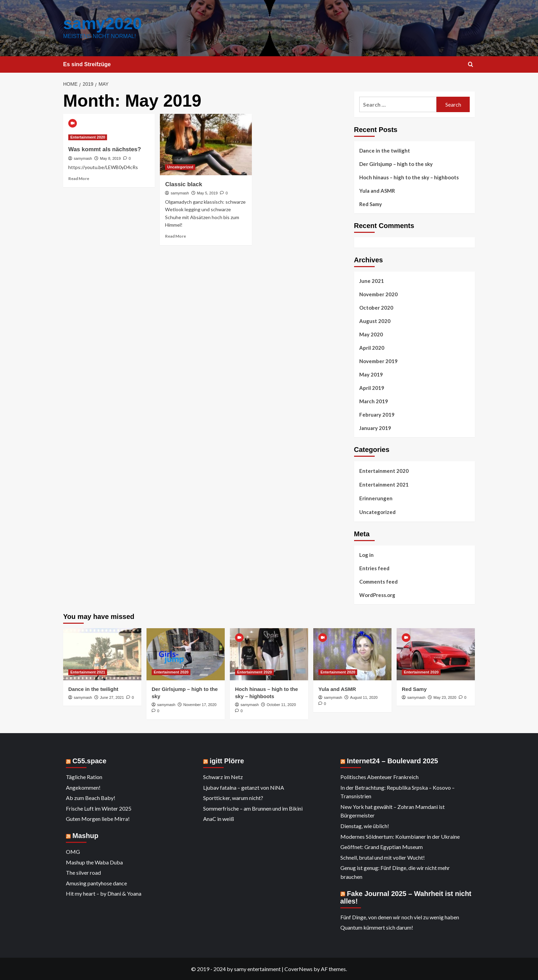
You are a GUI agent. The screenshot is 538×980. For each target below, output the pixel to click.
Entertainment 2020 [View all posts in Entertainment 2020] (88, 137)
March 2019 (374, 401)
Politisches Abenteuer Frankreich (379, 777)
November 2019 (378, 361)
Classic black (184, 184)
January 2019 (375, 428)
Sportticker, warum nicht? (233, 798)
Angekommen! (83, 787)
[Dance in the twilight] (102, 654)
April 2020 (372, 348)
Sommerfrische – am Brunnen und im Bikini (253, 808)
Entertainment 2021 (384, 485)
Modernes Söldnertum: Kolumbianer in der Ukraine (400, 836)
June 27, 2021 (112, 697)
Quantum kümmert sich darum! (377, 927)
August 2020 (375, 321)
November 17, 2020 (200, 705)
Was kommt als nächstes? (105, 149)
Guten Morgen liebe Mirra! (98, 819)
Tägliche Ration (84, 777)
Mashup (85, 836)
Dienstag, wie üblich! (365, 826)
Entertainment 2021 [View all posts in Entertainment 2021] (88, 672)
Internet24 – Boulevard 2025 (393, 761)
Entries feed (374, 568)
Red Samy (371, 204)
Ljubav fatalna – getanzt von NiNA (244, 787)
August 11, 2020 (364, 697)
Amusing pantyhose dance (96, 883)
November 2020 (378, 294)
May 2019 (371, 374)
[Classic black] (206, 144)
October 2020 (376, 308)
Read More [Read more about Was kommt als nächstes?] (79, 178)
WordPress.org (377, 595)
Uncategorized (377, 512)
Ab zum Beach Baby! (91, 798)
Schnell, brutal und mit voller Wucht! (383, 857)
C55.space (89, 761)
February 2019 (377, 415)
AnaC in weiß (219, 819)
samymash (83, 158)
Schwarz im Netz (223, 777)
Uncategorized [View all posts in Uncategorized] (180, 167)
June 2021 (372, 281)
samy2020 (103, 23)
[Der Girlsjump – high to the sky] (186, 654)
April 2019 (372, 388)
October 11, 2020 (281, 705)
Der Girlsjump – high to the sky (396, 164)
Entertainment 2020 (384, 471)
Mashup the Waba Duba (94, 862)
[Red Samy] (436, 654)
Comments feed (378, 582)
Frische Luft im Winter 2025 (99, 808)
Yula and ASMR (377, 191)
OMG (73, 852)
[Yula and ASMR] (352, 654)
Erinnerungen (376, 498)
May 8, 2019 (110, 158)
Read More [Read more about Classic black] (176, 236)
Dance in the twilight (385, 151)
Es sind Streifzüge (87, 64)
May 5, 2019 (207, 193)
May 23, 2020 (445, 697)
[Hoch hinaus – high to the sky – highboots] (269, 654)
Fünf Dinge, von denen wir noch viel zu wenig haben (400, 917)
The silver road (83, 873)
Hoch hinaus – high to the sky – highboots (409, 177)
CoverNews (299, 969)
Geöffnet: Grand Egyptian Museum (382, 847)
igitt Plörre (227, 761)
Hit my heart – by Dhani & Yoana (104, 893)
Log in (366, 555)
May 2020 (371, 334)
